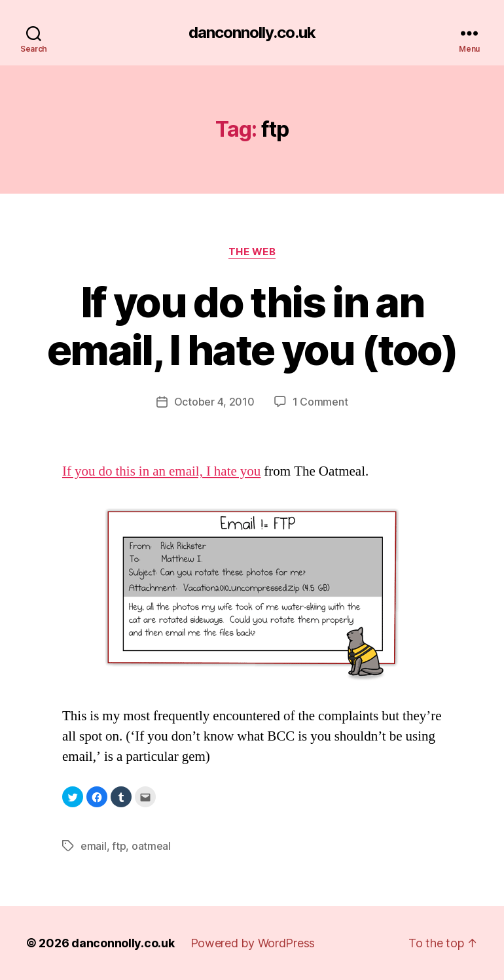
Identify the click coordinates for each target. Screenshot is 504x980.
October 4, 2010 (214, 402)
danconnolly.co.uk (252, 33)
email (94, 846)
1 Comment (320, 402)
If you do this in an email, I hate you (161, 471)
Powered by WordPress (253, 943)
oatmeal (151, 846)
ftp (119, 846)
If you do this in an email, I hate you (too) (252, 326)
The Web (252, 252)
